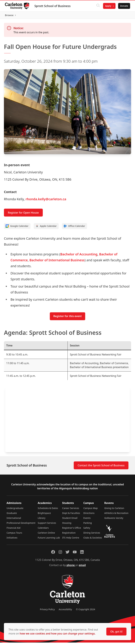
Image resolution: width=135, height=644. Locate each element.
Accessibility (65, 611)
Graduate (12, 514)
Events (87, 519)
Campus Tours (14, 534)
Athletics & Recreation (116, 514)
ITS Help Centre (71, 539)
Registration (69, 534)
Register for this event (67, 318)
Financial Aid (13, 529)
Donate (124, 6)
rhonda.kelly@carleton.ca (46, 201)
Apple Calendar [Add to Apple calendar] (46, 228)
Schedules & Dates (48, 510)
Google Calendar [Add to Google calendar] (17, 228)
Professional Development (21, 524)
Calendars (43, 529)
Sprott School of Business (53, 6)
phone (71, 567)
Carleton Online (46, 534)
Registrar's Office (72, 529)
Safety (87, 529)
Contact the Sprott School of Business (101, 467)
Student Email (70, 519)
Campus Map (91, 510)
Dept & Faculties (71, 514)
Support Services (47, 524)
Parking (88, 524)
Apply (108, 6)
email (82, 567)
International (14, 519)
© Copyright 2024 (85, 611)
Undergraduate (15, 510)
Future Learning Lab (49, 539)
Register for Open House (23, 214)
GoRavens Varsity (114, 519)
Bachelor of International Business (57, 262)
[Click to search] (98, 6)
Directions (89, 514)
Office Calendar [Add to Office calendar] (74, 228)
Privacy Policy (47, 611)
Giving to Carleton (114, 510)
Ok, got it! (116, 632)
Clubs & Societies (93, 539)
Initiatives (12, 539)
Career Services (71, 510)
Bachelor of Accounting (79, 256)
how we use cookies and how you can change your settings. (58, 634)
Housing (67, 524)
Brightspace (44, 514)
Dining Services (92, 534)
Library (42, 519)
